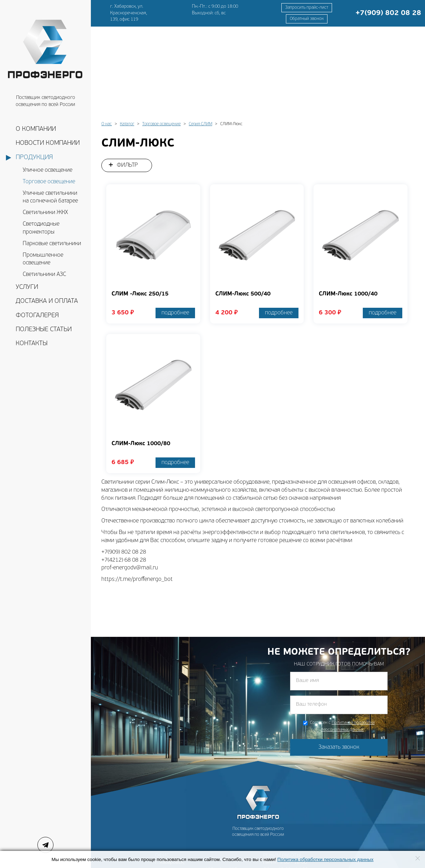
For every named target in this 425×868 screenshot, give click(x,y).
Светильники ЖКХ (45, 213)
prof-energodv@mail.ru (181, 832)
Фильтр (127, 78)
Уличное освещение (48, 170)
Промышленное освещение (43, 259)
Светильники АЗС (44, 275)
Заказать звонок (339, 660)
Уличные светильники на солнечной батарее (50, 197)
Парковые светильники (52, 244)
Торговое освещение (49, 182)
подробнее (175, 225)
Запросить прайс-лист (307, 8)
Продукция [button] (34, 158)
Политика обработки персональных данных (326, 859)
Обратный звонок (307, 19)
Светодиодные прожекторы (41, 228)
